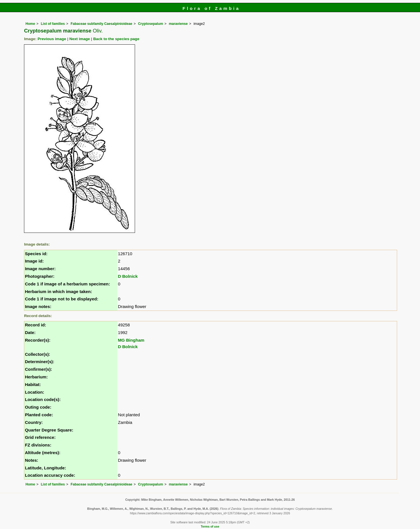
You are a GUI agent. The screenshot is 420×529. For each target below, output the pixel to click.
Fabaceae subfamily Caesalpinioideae (101, 24)
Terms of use (210, 526)
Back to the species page (116, 39)
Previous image (52, 39)
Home (30, 24)
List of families (53, 24)
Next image (80, 39)
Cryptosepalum (151, 24)
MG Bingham (131, 340)
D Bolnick (128, 276)
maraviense (178, 24)
